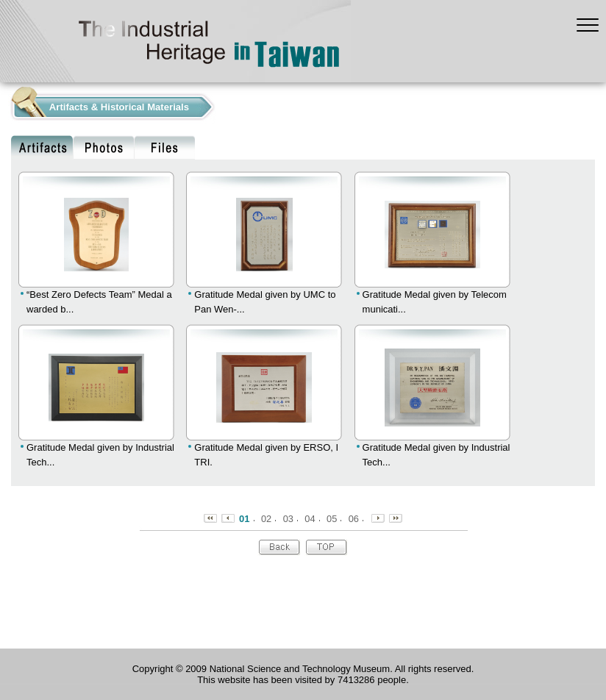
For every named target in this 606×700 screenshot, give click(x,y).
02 (266, 519)
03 (288, 519)
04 (310, 519)
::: (4, 103)
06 (354, 519)
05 (332, 519)
